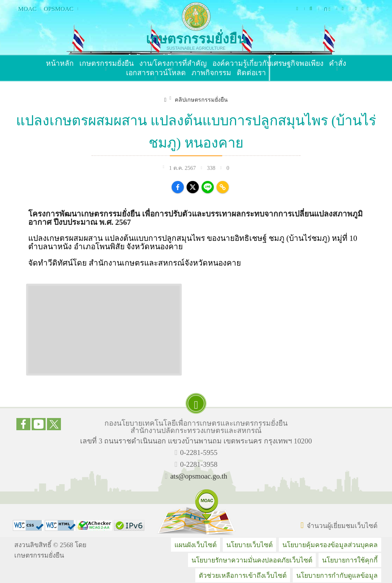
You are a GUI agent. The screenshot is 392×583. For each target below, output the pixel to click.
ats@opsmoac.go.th (199, 476)
